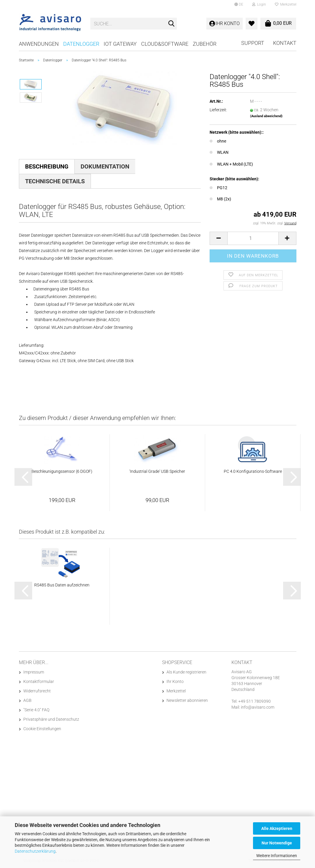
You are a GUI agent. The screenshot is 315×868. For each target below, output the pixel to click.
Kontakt (285, 43)
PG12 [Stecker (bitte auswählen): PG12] (218, 188)
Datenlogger (81, 44)
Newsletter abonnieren (187, 700)
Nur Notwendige (277, 843)
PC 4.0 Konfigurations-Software (253, 471)
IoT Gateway (120, 44)
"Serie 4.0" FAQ (36, 710)
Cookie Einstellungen (42, 729)
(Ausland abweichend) (266, 116)
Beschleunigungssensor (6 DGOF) (62, 471)
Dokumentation (105, 166)
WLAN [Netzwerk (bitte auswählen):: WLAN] (219, 152)
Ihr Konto (175, 681)
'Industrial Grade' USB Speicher (157, 471)
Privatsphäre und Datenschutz (51, 719)
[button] (239, 4)
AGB (27, 700)
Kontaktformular (39, 681)
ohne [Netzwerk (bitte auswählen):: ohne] (218, 141)
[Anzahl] (253, 238)
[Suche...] (171, 24)
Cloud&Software (165, 44)
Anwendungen (39, 44)
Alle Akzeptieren (277, 828)
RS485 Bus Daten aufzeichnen (62, 585)
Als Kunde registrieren (186, 672)
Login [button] (259, 4)
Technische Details (55, 181)
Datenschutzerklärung (35, 851)
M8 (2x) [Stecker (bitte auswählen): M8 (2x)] (220, 199)
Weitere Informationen (277, 856)
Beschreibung (47, 166)
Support (253, 43)
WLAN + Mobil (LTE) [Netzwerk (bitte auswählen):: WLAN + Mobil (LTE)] (231, 164)
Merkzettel (286, 4)
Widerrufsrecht (37, 691)
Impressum (34, 672)
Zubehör (205, 44)
